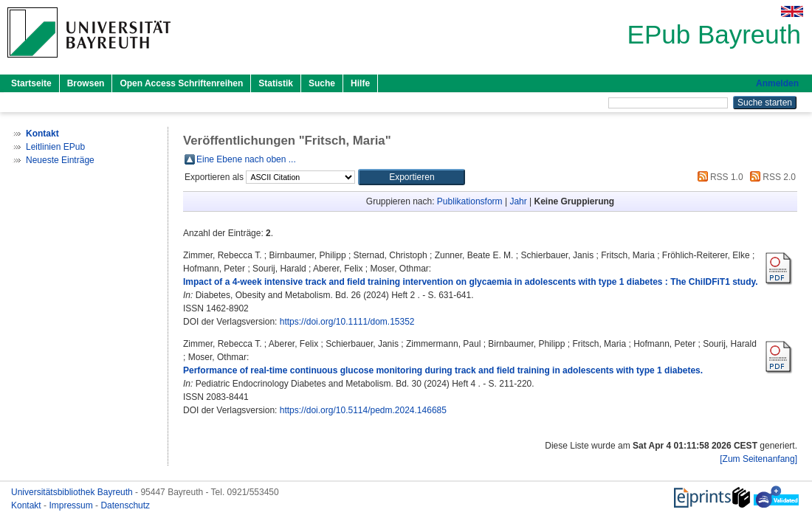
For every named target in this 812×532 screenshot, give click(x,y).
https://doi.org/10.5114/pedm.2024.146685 (363, 410)
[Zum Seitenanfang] (758, 459)
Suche (322, 83)
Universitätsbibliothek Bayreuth (73, 492)
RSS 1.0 (718, 177)
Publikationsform (470, 201)
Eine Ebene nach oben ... (246, 159)
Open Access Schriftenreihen (181, 83)
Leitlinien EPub (55, 147)
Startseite (31, 83)
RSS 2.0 (771, 177)
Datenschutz (125, 505)
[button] (412, 177)
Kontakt (27, 505)
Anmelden (777, 83)
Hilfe (360, 83)
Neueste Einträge (60, 160)
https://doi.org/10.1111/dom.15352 (347, 322)
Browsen (86, 83)
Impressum (72, 505)
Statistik (276, 83)
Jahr (518, 201)
